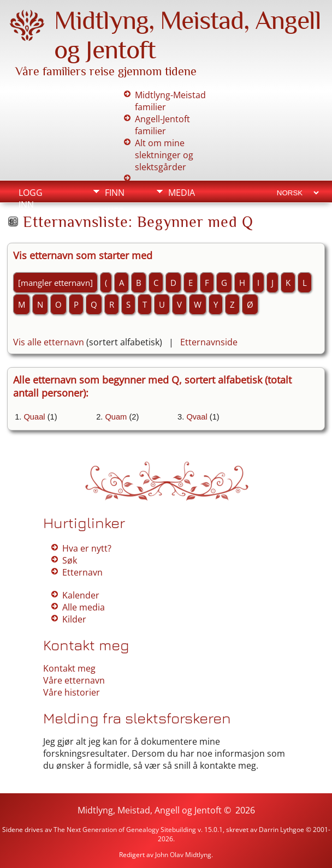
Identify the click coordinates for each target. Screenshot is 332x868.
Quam (116, 417)
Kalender (81, 595)
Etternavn (82, 572)
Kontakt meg (69, 668)
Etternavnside (209, 342)
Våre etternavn (74, 680)
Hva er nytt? (87, 548)
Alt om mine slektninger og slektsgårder (164, 155)
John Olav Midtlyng (183, 855)
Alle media (84, 607)
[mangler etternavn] (55, 283)
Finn (115, 193)
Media (182, 193)
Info (115, 211)
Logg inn (31, 194)
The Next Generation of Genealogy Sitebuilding (125, 830)
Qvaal (197, 417)
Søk (70, 560)
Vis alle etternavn (49, 342)
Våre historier (72, 692)
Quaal (34, 417)
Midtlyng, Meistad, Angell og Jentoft (150, 810)
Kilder (74, 619)
